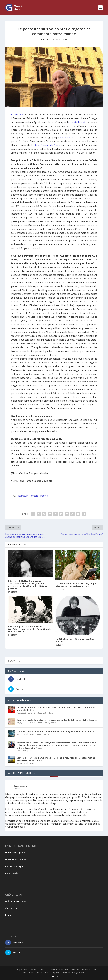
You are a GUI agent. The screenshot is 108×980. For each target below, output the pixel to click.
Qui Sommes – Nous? (16, 901)
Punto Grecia (12, 873)
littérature (23, 496)
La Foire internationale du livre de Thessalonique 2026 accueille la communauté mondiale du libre (56, 709)
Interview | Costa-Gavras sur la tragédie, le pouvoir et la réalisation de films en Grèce (30, 629)
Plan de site (11, 915)
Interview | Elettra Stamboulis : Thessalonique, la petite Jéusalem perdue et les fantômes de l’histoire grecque (28, 585)
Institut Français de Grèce (46, 145)
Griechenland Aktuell (16, 860)
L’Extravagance (68, 137)
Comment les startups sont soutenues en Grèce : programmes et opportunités (56, 731)
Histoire (46, 723)
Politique (50, 734)
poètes (44, 496)
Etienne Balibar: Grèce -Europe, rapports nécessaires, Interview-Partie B (77, 585)
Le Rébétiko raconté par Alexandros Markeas (75, 640)
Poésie (52, 713)
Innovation (41, 734)
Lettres (46, 713)
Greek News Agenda (15, 852)
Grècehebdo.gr (21, 786)
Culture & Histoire (35, 713)
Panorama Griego (14, 866)
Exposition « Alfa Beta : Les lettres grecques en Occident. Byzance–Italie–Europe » (57, 720)
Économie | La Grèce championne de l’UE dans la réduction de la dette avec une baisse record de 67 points (56, 759)
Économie (32, 734)
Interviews (62, 39)
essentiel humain (77, 122)
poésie (34, 496)
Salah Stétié (17, 115)
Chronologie (11, 908)
